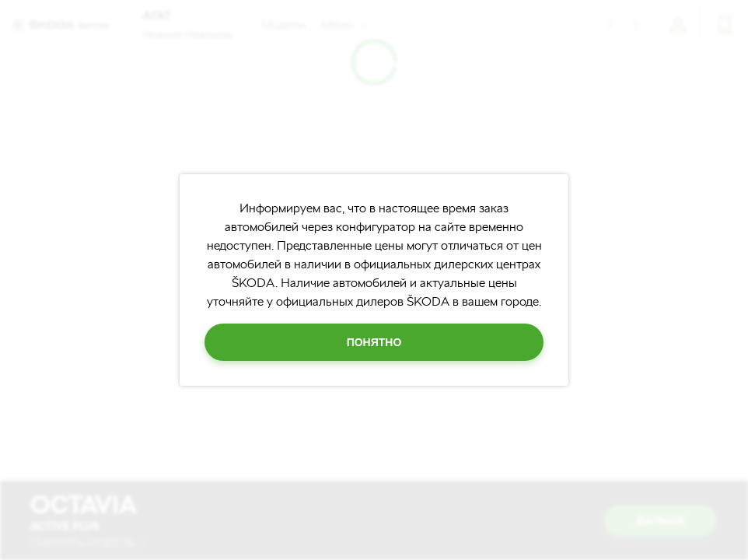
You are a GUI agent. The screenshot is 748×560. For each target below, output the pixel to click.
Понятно (374, 342)
